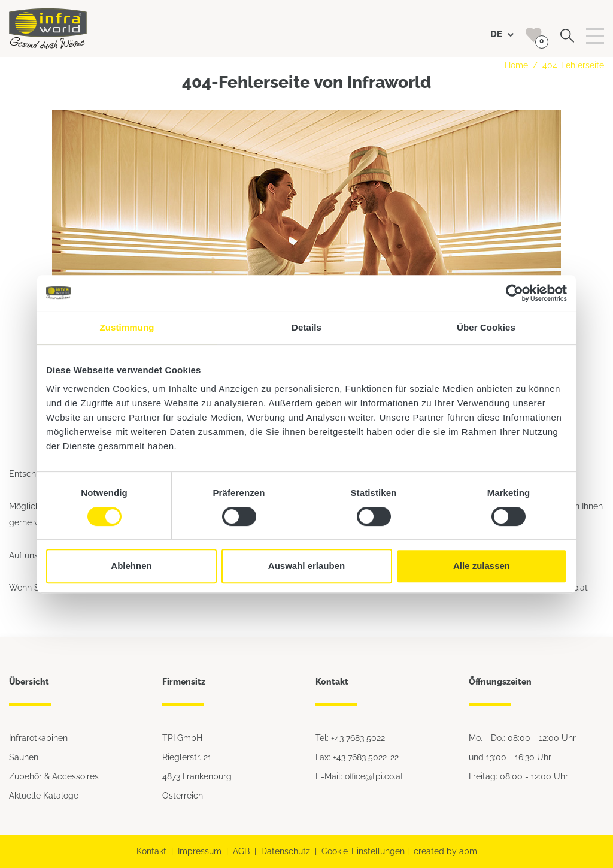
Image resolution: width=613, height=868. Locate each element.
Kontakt (151, 851)
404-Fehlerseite (573, 65)
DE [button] (502, 34)
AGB (241, 851)
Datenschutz (286, 851)
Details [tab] (306, 327)
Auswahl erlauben (306, 566)
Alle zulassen (482, 566)
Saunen (24, 757)
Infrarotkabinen (38, 738)
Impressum (200, 851)
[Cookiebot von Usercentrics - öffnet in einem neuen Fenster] (515, 293)
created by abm (445, 851)
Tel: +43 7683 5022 (350, 738)
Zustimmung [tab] (127, 327)
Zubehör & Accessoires (54, 776)
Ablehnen (131, 566)
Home (516, 65)
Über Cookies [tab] (486, 327)
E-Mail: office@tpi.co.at (359, 776)
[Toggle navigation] (595, 36)
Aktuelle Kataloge (44, 796)
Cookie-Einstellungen (363, 851)
